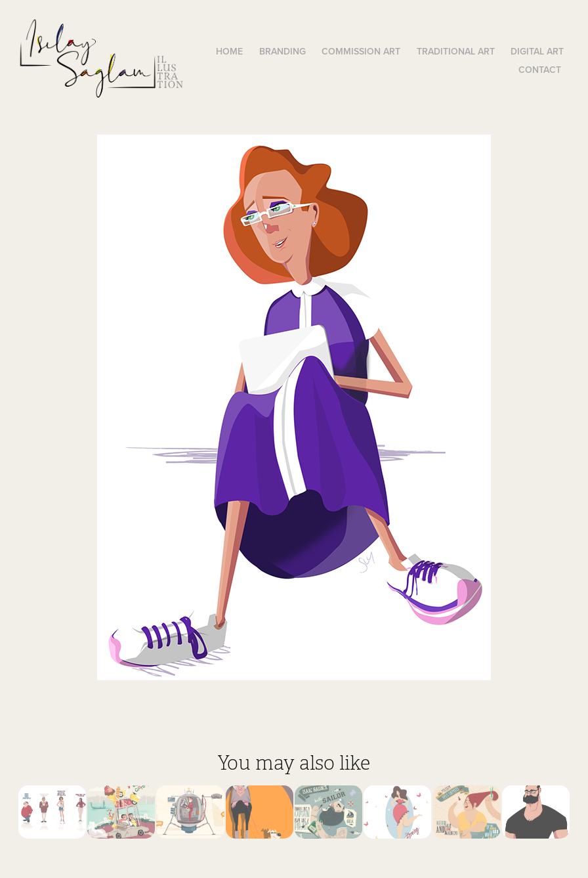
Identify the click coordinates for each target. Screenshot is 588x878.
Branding (283, 51)
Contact (540, 70)
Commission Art (361, 51)
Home (229, 51)
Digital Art (537, 51)
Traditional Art (456, 51)
